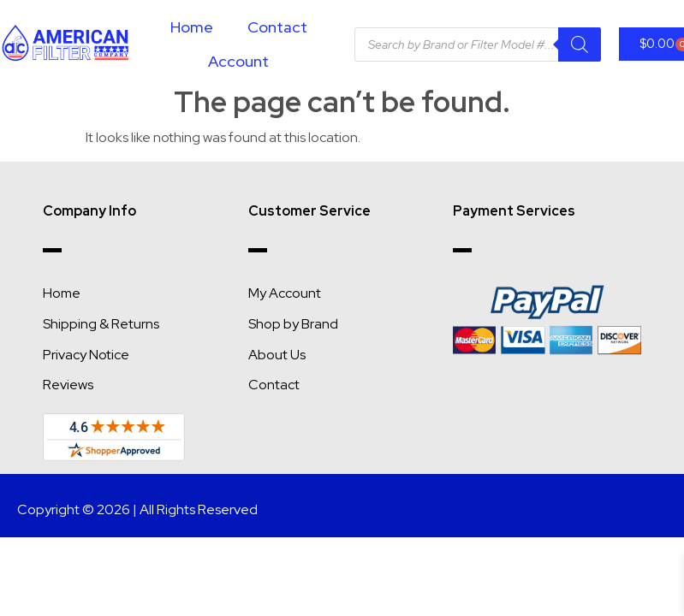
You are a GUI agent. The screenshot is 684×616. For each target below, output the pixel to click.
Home (192, 27)
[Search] (580, 44)
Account (238, 61)
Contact (277, 27)
